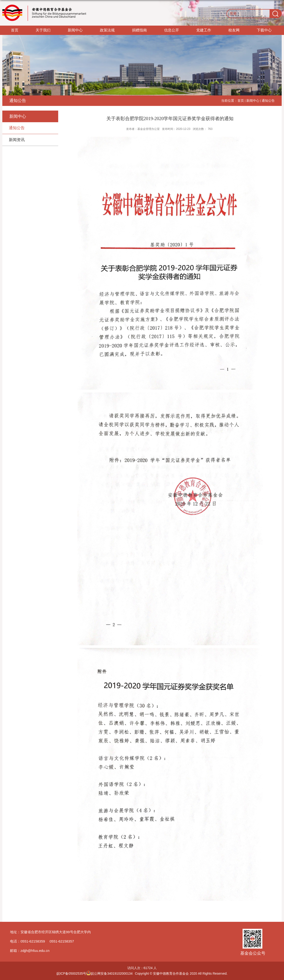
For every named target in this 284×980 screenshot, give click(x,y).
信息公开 (172, 30)
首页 (15, 30)
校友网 (234, 30)
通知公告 (268, 101)
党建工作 (204, 30)
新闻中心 (75, 30)
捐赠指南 (139, 30)
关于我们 (43, 30)
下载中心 (264, 30)
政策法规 (107, 30)
